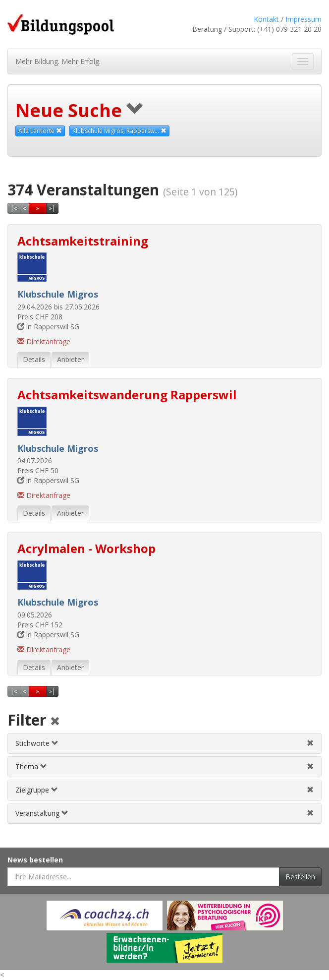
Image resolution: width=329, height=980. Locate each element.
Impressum (303, 19)
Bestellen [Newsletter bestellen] (300, 877)
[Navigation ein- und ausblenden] (303, 61)
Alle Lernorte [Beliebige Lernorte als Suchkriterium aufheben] (40, 131)
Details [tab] (34, 359)
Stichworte (37, 743)
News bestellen (35, 860)
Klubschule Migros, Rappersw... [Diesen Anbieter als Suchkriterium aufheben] (119, 131)
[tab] (164, 743)
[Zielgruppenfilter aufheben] (310, 790)
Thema (31, 766)
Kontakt (266, 19)
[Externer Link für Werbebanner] (105, 916)
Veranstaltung (42, 813)
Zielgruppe (37, 790)
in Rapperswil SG (48, 327)
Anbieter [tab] (70, 359)
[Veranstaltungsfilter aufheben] (310, 813)
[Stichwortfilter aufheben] (310, 743)
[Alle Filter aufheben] (55, 722)
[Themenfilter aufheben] (310, 766)
